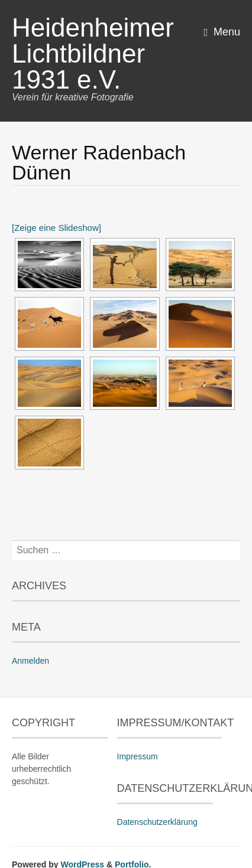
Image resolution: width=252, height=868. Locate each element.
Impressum (138, 756)
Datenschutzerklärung (157, 822)
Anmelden (30, 661)
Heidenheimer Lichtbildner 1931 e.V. (93, 53)
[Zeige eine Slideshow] (56, 228)
